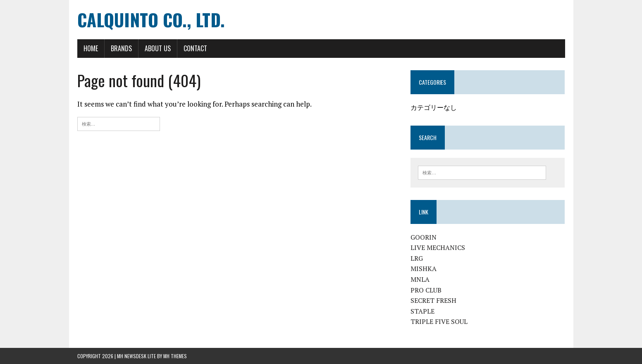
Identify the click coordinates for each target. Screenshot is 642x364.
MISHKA (424, 269)
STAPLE (422, 311)
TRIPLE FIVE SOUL (439, 321)
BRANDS (121, 48)
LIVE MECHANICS (438, 247)
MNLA (420, 279)
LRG (417, 258)
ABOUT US (158, 48)
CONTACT (195, 48)
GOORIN (424, 237)
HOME (91, 48)
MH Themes (175, 356)
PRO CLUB (426, 290)
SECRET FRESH (433, 300)
